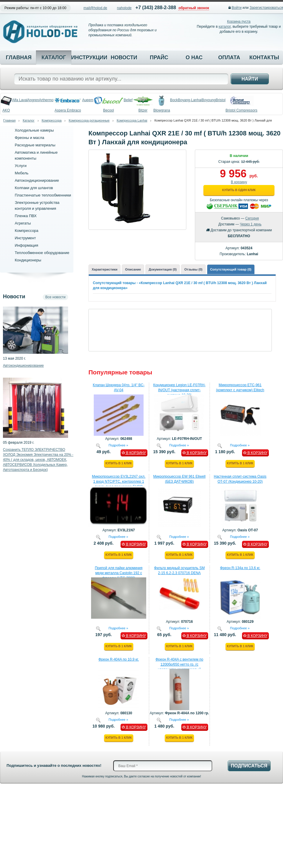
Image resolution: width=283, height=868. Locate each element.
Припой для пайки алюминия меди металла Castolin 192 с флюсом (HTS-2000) (119, 573)
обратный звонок (194, 8)
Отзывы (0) (193, 269)
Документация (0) (163, 269)
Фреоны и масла (29, 138)
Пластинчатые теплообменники (43, 195)
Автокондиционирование (37, 180)
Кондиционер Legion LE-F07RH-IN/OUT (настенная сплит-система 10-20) (180, 390)
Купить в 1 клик (119, 463)
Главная (19, 58)
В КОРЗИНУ (134, 453)
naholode (124, 8)
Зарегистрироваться (266, 8)
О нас (194, 58)
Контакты (264, 58)
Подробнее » (118, 445)
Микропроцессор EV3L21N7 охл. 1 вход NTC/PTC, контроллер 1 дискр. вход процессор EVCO (119, 482)
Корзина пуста (239, 22)
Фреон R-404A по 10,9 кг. (119, 659)
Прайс (159, 58)
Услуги (21, 166)
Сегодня (252, 218)
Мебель (22, 173)
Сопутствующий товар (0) (231, 269)
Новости (124, 58)
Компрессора (52, 120)
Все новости (55, 297)
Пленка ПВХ (26, 216)
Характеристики (105, 269)
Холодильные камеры (34, 130)
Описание (133, 269)
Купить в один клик (239, 190)
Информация (27, 245)
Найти (250, 79)
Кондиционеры (28, 260)
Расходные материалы (35, 145)
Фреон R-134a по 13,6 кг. (240, 568)
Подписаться (249, 766)
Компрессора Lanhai (132, 120)
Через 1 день (251, 224)
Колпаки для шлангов (34, 188)
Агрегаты (23, 223)
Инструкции (89, 58)
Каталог (54, 58)
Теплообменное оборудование (42, 253)
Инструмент (25, 238)
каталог (225, 27)
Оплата (229, 58)
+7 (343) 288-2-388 (156, 8)
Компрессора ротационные (89, 120)
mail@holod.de (95, 8)
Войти (237, 8)
